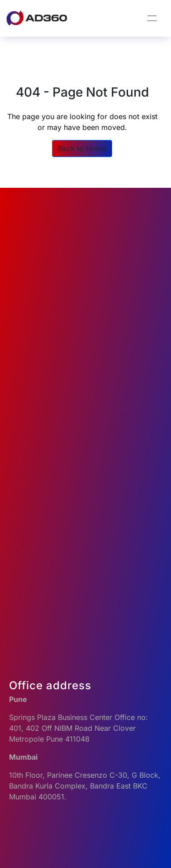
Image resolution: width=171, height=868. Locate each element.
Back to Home (82, 149)
